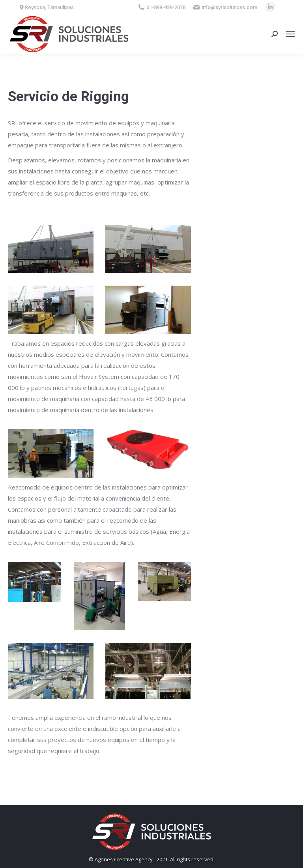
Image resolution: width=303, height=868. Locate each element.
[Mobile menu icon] (290, 34)
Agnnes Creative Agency (124, 859)
